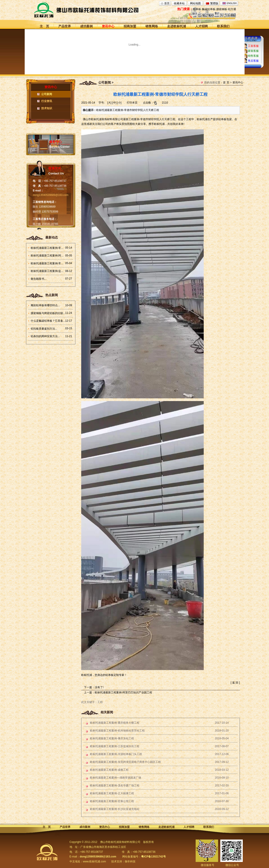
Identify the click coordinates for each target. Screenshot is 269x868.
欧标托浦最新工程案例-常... (47, 248)
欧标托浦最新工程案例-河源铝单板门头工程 (116, 754)
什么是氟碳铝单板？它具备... (48, 321)
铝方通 (232, 9)
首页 (167, 3)
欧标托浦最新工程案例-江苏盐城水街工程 (115, 746)
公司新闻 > (106, 82)
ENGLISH (232, 3)
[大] (109, 103)
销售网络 (152, 26)
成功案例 (86, 26)
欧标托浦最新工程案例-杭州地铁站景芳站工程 (117, 731)
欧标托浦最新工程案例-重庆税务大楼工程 (115, 723)
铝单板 (197, 9)
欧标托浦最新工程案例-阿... (47, 256)
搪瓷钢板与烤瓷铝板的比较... (48, 313)
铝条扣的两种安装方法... (45, 336)
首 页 (226, 82)
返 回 (235, 683)
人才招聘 (201, 26)
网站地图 (195, 3)
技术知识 (47, 108)
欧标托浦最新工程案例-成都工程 (109, 770)
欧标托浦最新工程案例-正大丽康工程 (112, 793)
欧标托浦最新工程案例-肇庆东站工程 (112, 738)
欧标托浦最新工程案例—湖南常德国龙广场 (116, 778)
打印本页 (132, 103)
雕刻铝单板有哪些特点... (45, 305)
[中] (114, 103)
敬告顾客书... (39, 279)
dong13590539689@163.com (50, 195)
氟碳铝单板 (209, 9)
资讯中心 (108, 26)
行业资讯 (47, 101)
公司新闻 (47, 94)
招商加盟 (130, 26)
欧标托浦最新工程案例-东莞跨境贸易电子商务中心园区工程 (125, 762)
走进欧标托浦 (177, 26)
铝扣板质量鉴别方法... (44, 329)
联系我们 (223, 26)
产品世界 (65, 26)
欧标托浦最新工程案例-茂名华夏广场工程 (115, 786)
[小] (119, 103)
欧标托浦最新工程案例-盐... (47, 271)
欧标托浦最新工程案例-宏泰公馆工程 (112, 801)
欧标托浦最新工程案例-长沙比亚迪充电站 (115, 809)
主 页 (44, 26)
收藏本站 (179, 3)
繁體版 (214, 3)
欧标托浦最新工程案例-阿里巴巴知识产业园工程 (123, 692)
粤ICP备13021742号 (153, 857)
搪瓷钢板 (222, 9)
